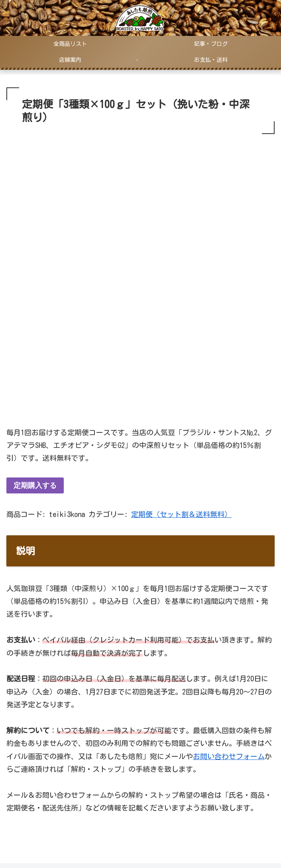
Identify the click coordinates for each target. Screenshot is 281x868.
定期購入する (35, 485)
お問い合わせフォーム (229, 756)
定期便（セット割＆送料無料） (181, 514)
